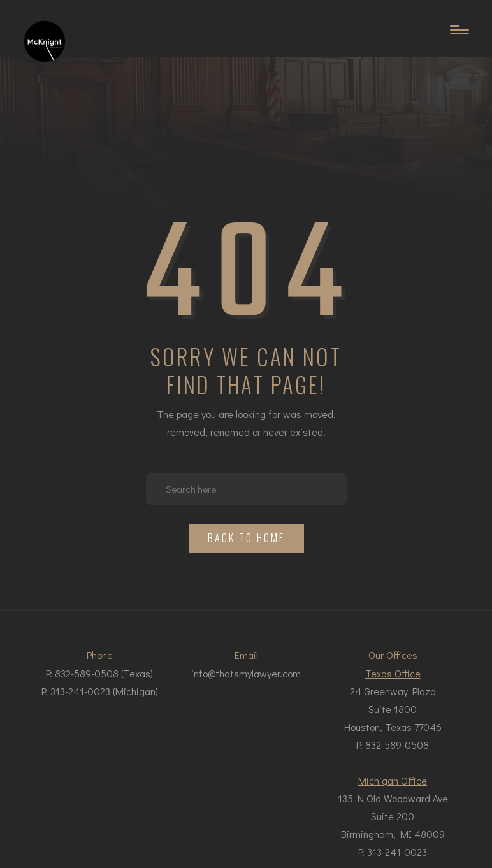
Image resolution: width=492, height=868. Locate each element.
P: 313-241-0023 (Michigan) (100, 691)
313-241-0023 (397, 852)
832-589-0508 (397, 745)
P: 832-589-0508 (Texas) (99, 673)
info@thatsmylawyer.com (246, 673)
